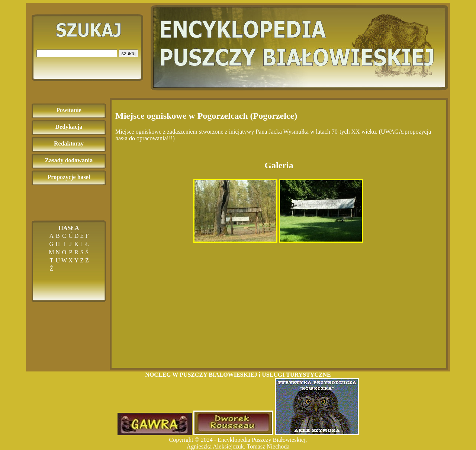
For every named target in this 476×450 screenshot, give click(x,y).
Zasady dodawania (69, 160)
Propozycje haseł (69, 177)
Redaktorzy (69, 143)
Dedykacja (69, 127)
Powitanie (69, 110)
